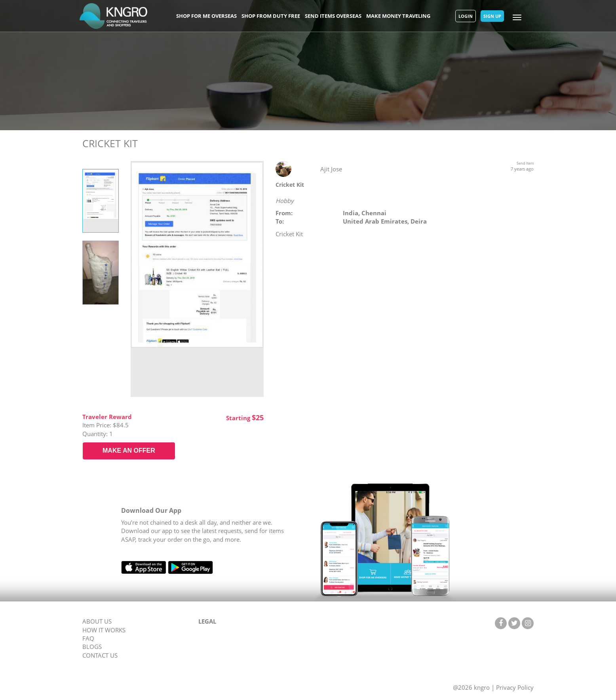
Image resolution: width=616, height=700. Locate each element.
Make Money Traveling (398, 16)
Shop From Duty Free (271, 16)
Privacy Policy (515, 687)
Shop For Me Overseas (206, 16)
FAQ (88, 638)
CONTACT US (100, 655)
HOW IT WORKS (104, 630)
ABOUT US (97, 621)
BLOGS (92, 647)
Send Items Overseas (333, 16)
